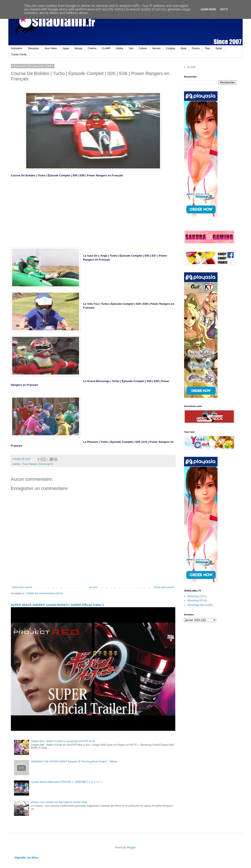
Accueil (93, 587)
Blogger (131, 847)
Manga (78, 48)
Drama (196, 48)
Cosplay (171, 48)
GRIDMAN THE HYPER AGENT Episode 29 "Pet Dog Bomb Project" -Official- (74, 762)
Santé (219, 48)
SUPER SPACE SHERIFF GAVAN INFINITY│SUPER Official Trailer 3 (57, 605)
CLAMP (106, 48)
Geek (184, 48)
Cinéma (92, 48)
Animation (17, 48)
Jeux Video (51, 48)
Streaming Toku (196, 605)
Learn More (208, 9)
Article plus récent (22, 587)
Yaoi (131, 48)
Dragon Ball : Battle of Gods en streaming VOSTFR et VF (63, 741)
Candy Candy (19, 54)
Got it (224, 9)
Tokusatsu (33, 48)
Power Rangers (30, 464)
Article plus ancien (164, 587)
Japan (66, 48)
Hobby (120, 48)
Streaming (193, 596)
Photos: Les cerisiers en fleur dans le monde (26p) (59, 802)
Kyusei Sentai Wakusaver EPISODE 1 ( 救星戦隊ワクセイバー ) (67, 782)
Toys (208, 48)
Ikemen (156, 48)
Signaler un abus (26, 858)
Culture (143, 48)
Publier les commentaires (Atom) (45, 593)
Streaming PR (46, 464)
